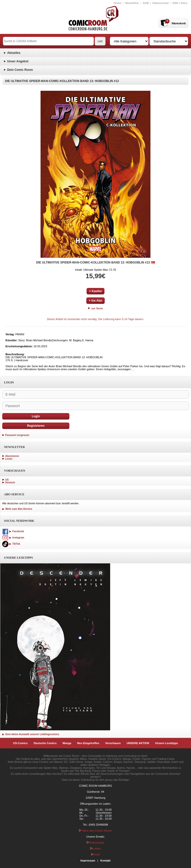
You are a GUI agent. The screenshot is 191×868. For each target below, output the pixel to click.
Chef (95, 855)
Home (118, 3)
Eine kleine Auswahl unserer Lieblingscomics (31, 734)
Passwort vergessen (17, 435)
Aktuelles (14, 53)
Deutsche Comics (45, 743)
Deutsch (10, 482)
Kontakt (105, 861)
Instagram (13, 538)
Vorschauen (113, 743)
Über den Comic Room (95, 831)
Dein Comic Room (20, 70)
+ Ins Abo (95, 301)
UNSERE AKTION (138, 743)
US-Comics (21, 743)
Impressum (88, 861)
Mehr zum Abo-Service (17, 509)
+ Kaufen (95, 291)
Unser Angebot (18, 61)
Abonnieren (12, 456)
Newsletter (132, 3)
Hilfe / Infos (180, 3)
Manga (67, 743)
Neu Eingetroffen (88, 743)
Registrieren (36, 426)
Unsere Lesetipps (167, 743)
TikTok (11, 544)
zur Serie (95, 308)
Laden (95, 849)
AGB (146, 3)
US (7, 480)
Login (36, 416)
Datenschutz (161, 3)
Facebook (13, 531)
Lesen (9, 459)
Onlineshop (96, 843)
